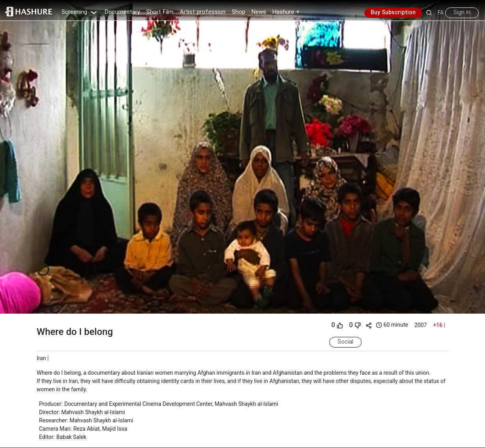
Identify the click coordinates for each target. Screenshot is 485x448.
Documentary (122, 12)
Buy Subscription (393, 13)
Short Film (160, 12)
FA (441, 13)
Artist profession (203, 12)
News (259, 12)
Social (345, 342)
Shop (239, 12)
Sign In (462, 13)
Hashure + (286, 12)
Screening (80, 12)
